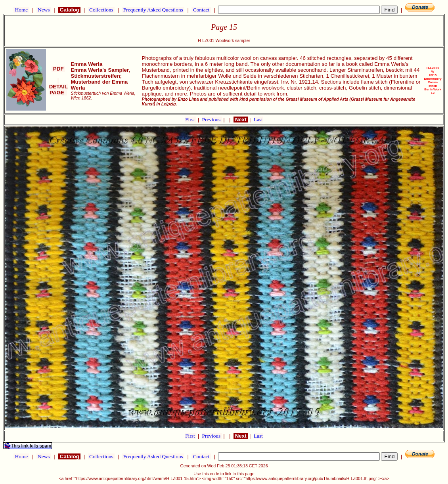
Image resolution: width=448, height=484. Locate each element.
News (44, 10)
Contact (201, 10)
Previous (212, 120)
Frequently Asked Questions (153, 10)
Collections (101, 10)
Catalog (69, 10)
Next (241, 120)
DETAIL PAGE (58, 87)
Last (258, 120)
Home (21, 10)
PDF (58, 69)
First (191, 120)
